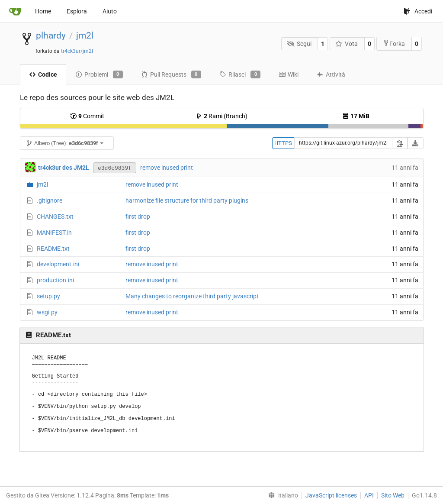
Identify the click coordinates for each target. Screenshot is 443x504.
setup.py (48, 296)
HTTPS (283, 143)
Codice (43, 74)
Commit (87, 116)
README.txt (53, 249)
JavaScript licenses (331, 495)
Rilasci (240, 74)
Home (43, 11)
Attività (331, 74)
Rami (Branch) (221, 116)
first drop (138, 216)
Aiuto (110, 11)
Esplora (77, 11)
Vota (347, 44)
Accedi (418, 11)
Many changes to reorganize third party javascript (192, 296)
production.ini (55, 280)
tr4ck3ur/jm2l (77, 51)
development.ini (58, 264)
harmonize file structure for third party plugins (187, 200)
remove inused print (167, 168)
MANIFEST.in (54, 233)
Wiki (289, 74)
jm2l (85, 36)
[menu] (281, 495)
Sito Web (393, 495)
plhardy (51, 36)
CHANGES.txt (55, 216)
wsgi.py (47, 312)
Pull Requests (171, 74)
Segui (299, 44)
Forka (394, 44)
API (369, 495)
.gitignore (50, 200)
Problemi (99, 74)
